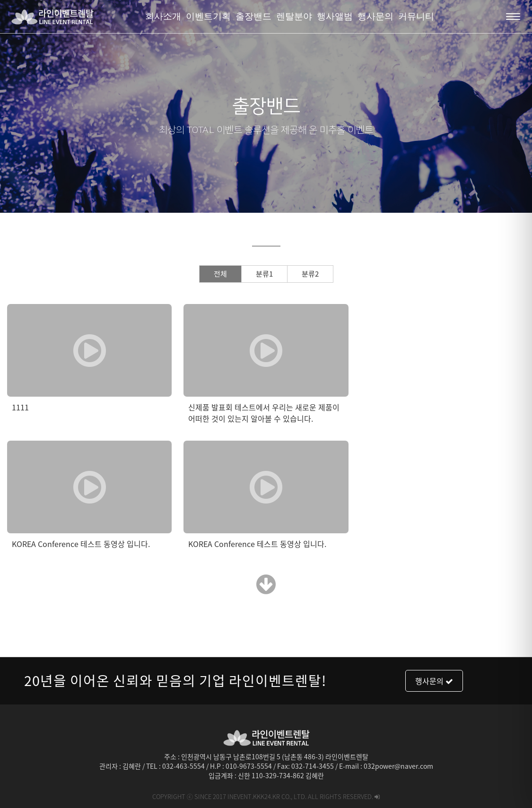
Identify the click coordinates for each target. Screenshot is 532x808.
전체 (220, 274)
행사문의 (434, 681)
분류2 (310, 274)
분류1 (264, 274)
